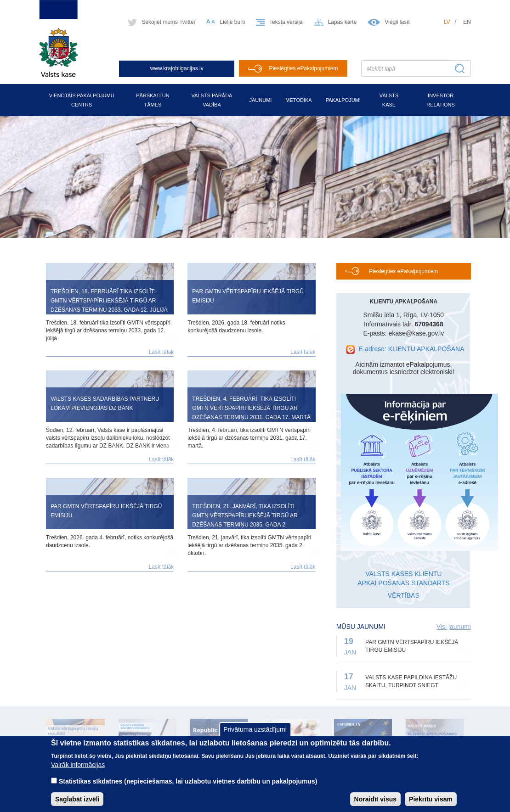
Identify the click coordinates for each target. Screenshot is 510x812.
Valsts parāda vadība (212, 100)
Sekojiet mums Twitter (168, 22)
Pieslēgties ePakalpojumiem (303, 68)
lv (447, 22)
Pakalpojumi (343, 100)
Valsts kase (389, 100)
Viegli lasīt (397, 22)
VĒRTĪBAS (404, 595)
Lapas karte (343, 22)
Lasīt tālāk (161, 352)
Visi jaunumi (454, 627)
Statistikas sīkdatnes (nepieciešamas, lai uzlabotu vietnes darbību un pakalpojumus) (188, 789)
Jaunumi (260, 100)
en (467, 22)
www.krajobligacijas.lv (177, 68)
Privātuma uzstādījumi (255, 738)
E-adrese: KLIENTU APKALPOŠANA (411, 349)
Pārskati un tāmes (153, 100)
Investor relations (441, 100)
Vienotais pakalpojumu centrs (82, 100)
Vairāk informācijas (78, 773)
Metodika (298, 100)
